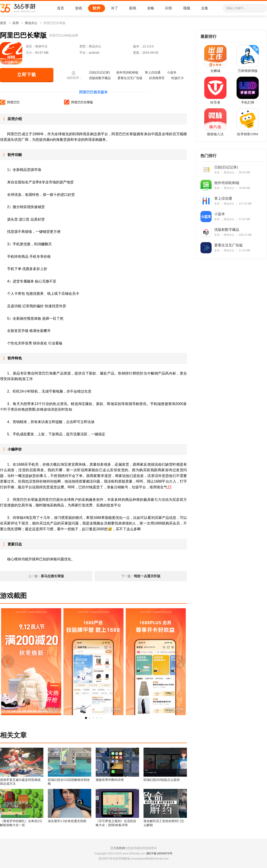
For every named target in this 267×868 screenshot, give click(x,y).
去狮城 (215, 71)
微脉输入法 (215, 134)
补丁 (115, 8)
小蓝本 (172, 72)
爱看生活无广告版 (130, 78)
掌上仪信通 (153, 72)
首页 (61, 8)
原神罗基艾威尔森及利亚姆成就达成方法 (20, 782)
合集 (205, 8)
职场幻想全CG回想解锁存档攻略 (69, 782)
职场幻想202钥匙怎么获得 (162, 780)
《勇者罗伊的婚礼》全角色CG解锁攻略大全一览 (21, 823)
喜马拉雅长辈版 (52, 576)
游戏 (79, 8)
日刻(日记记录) (99, 72)
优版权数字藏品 (100, 78)
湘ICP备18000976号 (159, 853)
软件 (97, 8)
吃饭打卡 (178, 78)
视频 (187, 8)
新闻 (133, 8)
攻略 (151, 8)
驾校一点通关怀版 (147, 576)
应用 (16, 23)
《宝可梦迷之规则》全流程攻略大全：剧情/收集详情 (116, 823)
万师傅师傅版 (248, 71)
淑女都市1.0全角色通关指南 (67, 821)
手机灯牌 (248, 102)
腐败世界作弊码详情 (110, 780)
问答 (169, 8)
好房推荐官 (157, 78)
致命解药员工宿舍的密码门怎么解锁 (164, 823)
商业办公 (31, 23)
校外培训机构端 (127, 72)
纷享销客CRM (247, 134)
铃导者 (215, 102)
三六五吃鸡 (118, 848)
